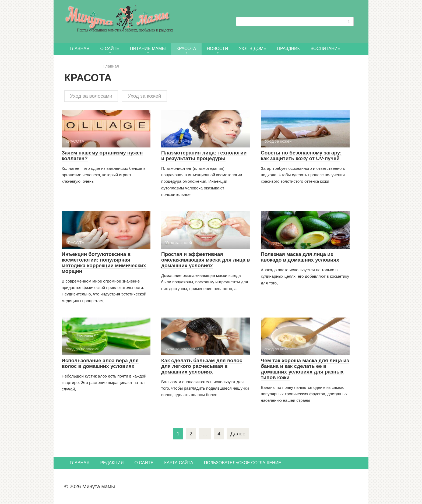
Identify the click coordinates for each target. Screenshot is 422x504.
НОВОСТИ (218, 49)
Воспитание (326, 49)
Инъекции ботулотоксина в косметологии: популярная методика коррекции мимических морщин (104, 263)
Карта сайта (179, 463)
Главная (80, 49)
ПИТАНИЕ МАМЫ (148, 49)
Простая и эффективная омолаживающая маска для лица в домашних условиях (205, 260)
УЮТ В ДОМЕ (252, 49)
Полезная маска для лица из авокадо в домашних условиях (300, 257)
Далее (238, 434)
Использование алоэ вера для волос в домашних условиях (100, 363)
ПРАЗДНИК (288, 49)
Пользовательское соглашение (243, 463)
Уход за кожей (144, 96)
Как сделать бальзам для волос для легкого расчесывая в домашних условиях (202, 366)
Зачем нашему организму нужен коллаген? (102, 156)
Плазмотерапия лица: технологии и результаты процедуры (204, 156)
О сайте (110, 49)
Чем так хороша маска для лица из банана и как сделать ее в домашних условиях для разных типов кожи (305, 369)
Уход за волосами (91, 96)
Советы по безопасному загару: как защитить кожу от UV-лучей (301, 156)
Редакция (112, 463)
